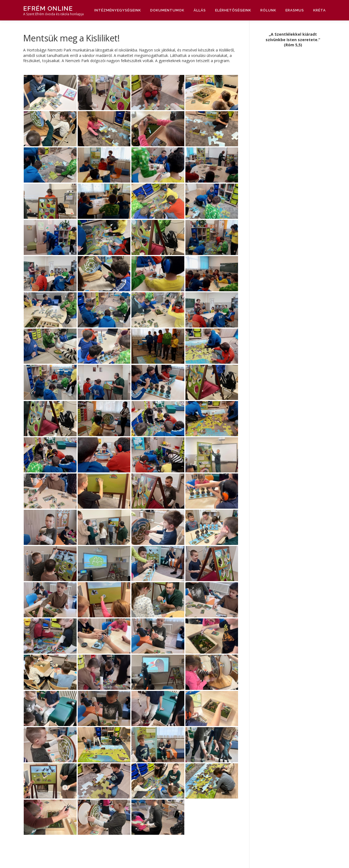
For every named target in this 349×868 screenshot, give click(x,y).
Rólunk (268, 10)
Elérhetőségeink (233, 10)
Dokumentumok (167, 10)
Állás (200, 10)
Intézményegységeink (118, 10)
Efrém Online (48, 8)
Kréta (320, 10)
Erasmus (295, 10)
